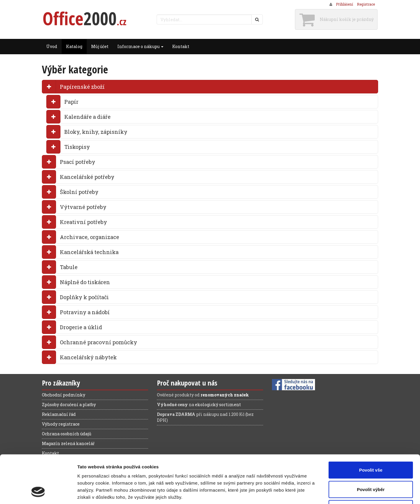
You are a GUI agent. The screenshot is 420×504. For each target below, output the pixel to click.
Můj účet (100, 46)
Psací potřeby (78, 162)
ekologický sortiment (218, 405)
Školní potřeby (79, 192)
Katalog (74, 46)
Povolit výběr (371, 446)
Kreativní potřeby (83, 222)
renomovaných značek (225, 395)
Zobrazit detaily (312, 492)
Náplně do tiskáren (85, 282)
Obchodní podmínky (64, 395)
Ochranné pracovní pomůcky (99, 342)
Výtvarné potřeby (83, 207)
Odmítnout (371, 465)
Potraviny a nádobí (85, 312)
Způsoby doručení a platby (69, 405)
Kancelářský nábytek (88, 357)
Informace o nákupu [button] (140, 46)
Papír (71, 102)
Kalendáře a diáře (87, 117)
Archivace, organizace (90, 237)
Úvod (52, 46)
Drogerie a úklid (81, 327)
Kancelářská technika (89, 252)
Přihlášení (344, 4)
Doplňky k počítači (84, 297)
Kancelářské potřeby (87, 177)
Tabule (69, 267)
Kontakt (181, 46)
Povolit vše (371, 427)
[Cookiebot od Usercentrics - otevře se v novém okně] (38, 493)
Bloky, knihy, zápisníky (96, 132)
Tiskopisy (77, 147)
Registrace (366, 4)
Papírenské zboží (82, 87)
